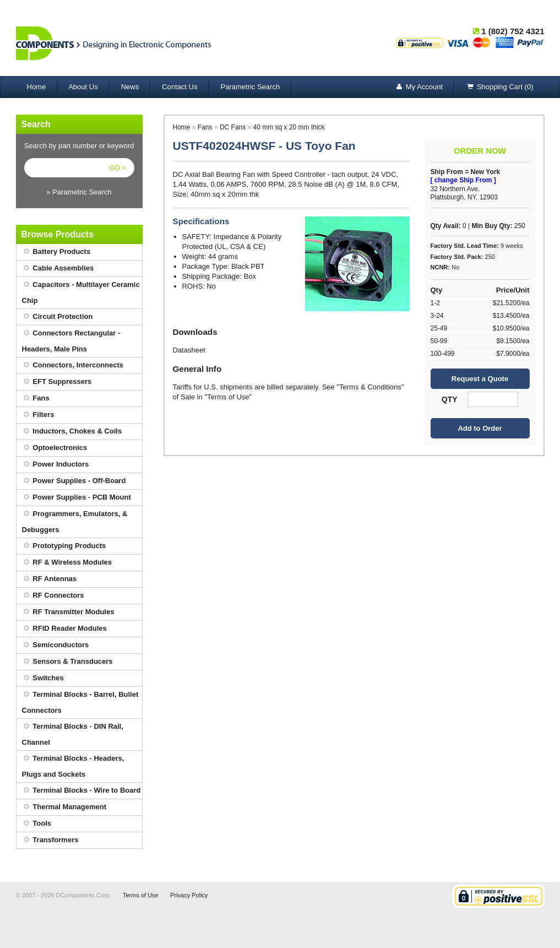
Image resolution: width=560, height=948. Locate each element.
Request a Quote (480, 379)
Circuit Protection (58, 317)
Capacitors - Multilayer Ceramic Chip (81, 291)
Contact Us (180, 87)
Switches (43, 678)
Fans (36, 399)
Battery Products (56, 252)
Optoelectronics (55, 448)
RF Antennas (50, 579)
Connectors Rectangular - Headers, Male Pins (71, 339)
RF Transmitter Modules (68, 612)
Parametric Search (251, 87)
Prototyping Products (64, 546)
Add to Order (480, 428)
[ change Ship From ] (463, 180)
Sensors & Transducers (67, 662)
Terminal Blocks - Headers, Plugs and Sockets (73, 765)
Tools (37, 824)
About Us (83, 87)
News (130, 87)
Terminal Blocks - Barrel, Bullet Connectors (80, 701)
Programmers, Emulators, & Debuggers (75, 520)
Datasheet (189, 350)
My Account (419, 87)
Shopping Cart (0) (499, 87)
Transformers (50, 840)
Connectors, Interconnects (73, 365)
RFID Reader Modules (64, 629)
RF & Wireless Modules (67, 563)
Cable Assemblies (58, 269)
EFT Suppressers (57, 382)
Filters (38, 415)
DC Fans (233, 127)
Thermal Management (64, 807)
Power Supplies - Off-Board (74, 481)
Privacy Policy (189, 895)
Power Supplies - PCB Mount (77, 498)
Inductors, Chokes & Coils (72, 432)
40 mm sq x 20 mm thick (289, 127)
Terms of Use (141, 895)
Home (37, 87)
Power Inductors (56, 465)
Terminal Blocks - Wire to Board (81, 791)
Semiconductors (56, 645)
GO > (118, 168)
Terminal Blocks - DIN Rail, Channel (73, 733)
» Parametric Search (79, 192)
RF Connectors (53, 596)
